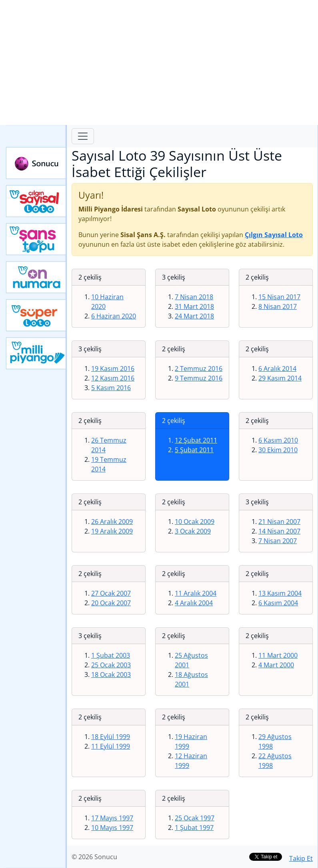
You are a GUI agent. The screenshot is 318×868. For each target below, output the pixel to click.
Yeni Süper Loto (36, 315)
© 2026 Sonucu (94, 857)
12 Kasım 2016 (113, 378)
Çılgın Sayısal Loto (36, 201)
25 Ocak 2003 (111, 665)
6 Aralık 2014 (277, 369)
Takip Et (301, 858)
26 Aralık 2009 (112, 522)
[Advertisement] (159, 62)
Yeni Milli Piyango (36, 353)
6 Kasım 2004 (278, 603)
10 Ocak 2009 (195, 522)
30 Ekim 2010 (278, 450)
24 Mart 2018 (194, 316)
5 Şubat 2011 (194, 450)
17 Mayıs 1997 (112, 818)
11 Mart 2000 (278, 655)
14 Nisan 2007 (279, 531)
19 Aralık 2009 (112, 531)
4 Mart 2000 (276, 665)
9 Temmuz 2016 (199, 378)
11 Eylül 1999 (111, 746)
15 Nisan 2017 (279, 297)
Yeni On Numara (36, 277)
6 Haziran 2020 (114, 316)
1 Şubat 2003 (111, 655)
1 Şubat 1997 (194, 828)
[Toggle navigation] (83, 136)
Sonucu (36, 163)
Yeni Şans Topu (36, 239)
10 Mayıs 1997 (112, 828)
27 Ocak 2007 (111, 593)
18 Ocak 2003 (111, 675)
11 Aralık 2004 (196, 593)
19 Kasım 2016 (113, 369)
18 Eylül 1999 (111, 737)
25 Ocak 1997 (195, 818)
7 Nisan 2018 (194, 297)
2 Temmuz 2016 (199, 369)
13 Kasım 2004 (280, 593)
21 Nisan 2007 (279, 522)
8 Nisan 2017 (278, 306)
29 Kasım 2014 (280, 378)
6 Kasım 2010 (278, 440)
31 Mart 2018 (194, 306)
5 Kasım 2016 (111, 388)
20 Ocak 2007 (111, 603)
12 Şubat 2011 (196, 440)
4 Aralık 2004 (194, 603)
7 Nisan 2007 (278, 541)
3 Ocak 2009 (193, 531)
